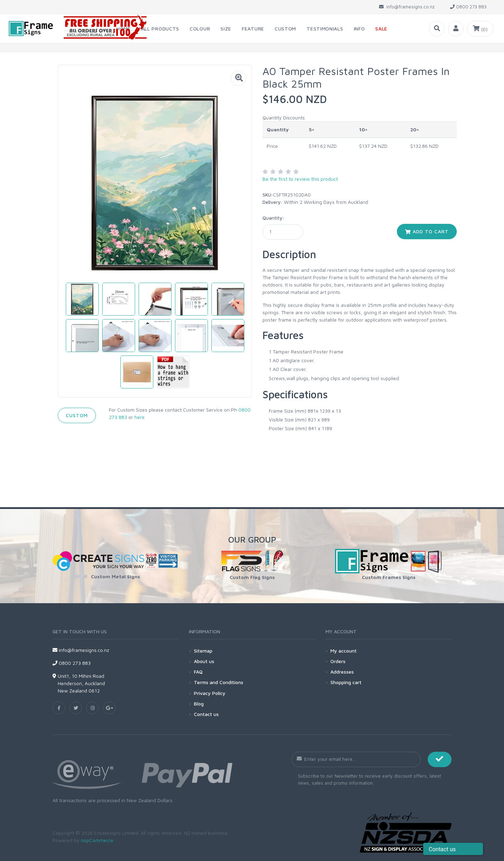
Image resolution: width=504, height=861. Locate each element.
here (139, 417)
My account (344, 651)
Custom (77, 415)
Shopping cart (346, 682)
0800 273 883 (72, 663)
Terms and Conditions (219, 682)
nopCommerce (97, 840)
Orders (338, 661)
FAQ (198, 672)
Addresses (342, 672)
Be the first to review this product (300, 179)
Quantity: (273, 218)
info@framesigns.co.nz (81, 650)
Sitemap (203, 651)
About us (204, 661)
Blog (199, 704)
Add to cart (427, 231)
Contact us (206, 714)
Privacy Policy (210, 693)
